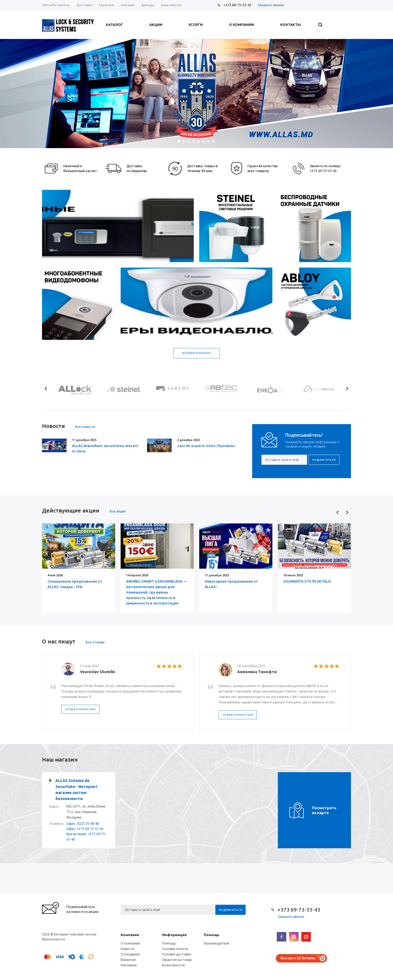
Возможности (173, 965)
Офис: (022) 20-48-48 (83, 824)
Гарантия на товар (177, 960)
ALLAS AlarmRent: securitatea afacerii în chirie (105, 448)
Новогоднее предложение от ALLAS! (231, 584)
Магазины (129, 965)
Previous (46, 389)
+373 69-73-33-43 (237, 5)
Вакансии (128, 960)
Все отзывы (95, 642)
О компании (130, 943)
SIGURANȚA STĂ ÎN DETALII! (307, 581)
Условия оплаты (175, 949)
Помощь (212, 935)
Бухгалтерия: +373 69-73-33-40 (86, 837)
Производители (217, 943)
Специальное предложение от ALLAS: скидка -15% (75, 584)
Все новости (85, 427)
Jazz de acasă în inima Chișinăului (206, 446)
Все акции (118, 511)
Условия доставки (177, 954)
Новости (127, 949)
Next (347, 389)
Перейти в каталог (196, 353)
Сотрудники (130, 954)
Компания (130, 935)
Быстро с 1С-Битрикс (298, 958)
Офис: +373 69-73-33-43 (85, 829)
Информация (174, 935)
